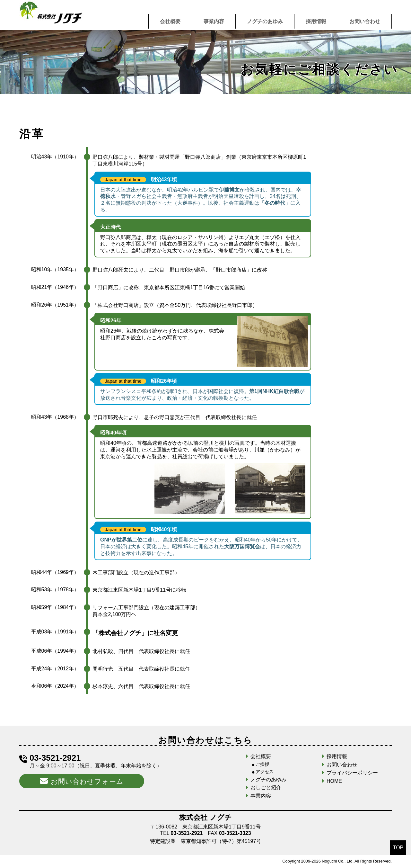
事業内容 (214, 21)
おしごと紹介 (266, 787)
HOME (334, 781)
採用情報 (316, 21)
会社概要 (170, 21)
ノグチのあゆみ (265, 21)
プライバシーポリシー (352, 773)
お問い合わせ (365, 21)
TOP (398, 848)
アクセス (265, 772)
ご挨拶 (262, 764)
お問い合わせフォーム (82, 781)
